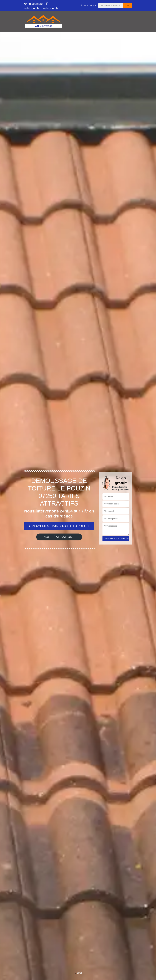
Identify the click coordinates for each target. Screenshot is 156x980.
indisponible (33, 4)
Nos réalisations (59, 537)
